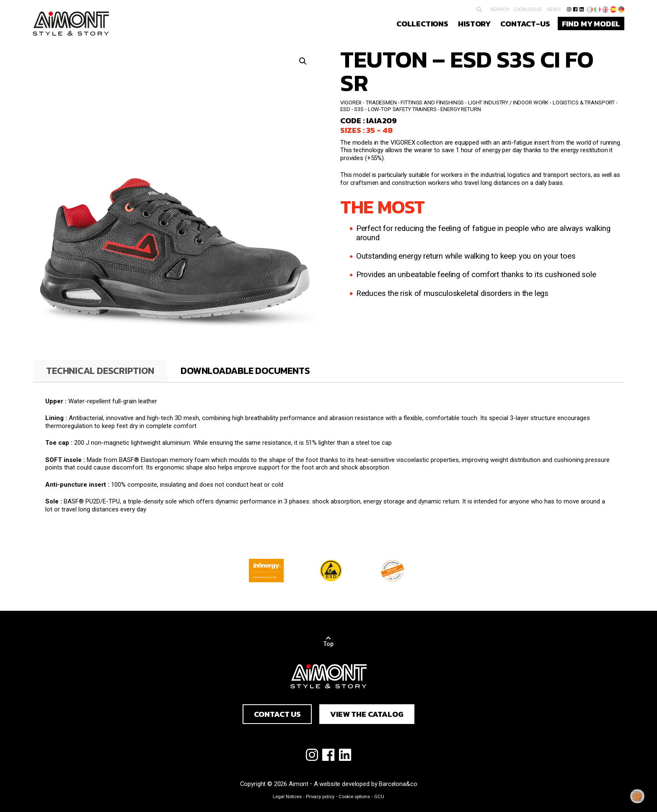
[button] (303, 61)
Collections (422, 23)
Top (328, 644)
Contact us (277, 714)
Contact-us (525, 23)
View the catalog (367, 714)
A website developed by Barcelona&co (366, 784)
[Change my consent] (637, 796)
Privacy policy (320, 797)
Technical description (100, 371)
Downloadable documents (245, 371)
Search (499, 9)
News (553, 9)
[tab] (100, 371)
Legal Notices (287, 797)
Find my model (591, 23)
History (474, 23)
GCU (379, 797)
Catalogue (528, 9)
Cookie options (354, 797)
